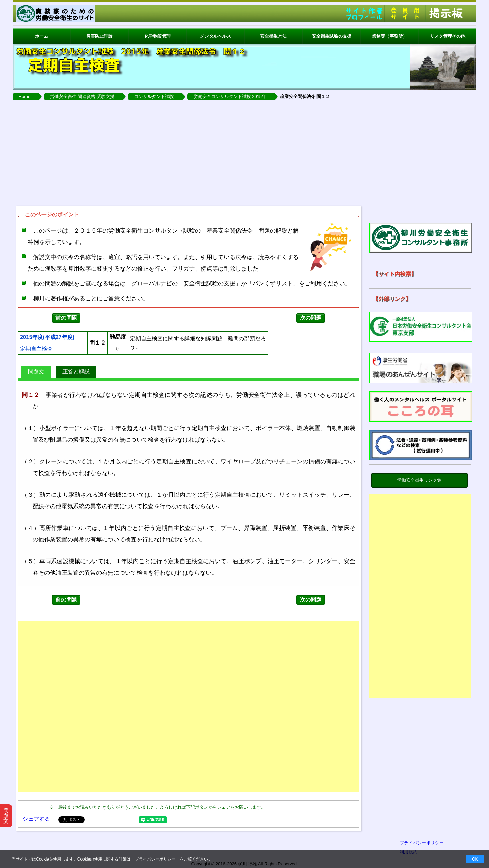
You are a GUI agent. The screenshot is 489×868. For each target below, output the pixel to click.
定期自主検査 (36, 349)
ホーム (42, 36)
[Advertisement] (244, 151)
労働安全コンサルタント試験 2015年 (230, 97)
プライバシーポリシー (155, 859)
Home (25, 97)
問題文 (36, 372)
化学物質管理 (158, 36)
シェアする (36, 819)
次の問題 (311, 318)
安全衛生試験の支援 (332, 36)
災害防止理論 (99, 36)
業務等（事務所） (390, 36)
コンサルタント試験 (154, 97)
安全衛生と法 (273, 36)
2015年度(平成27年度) (47, 337)
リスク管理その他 (448, 36)
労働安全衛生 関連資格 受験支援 (82, 97)
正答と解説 (76, 372)
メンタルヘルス (215, 36)
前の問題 (66, 318)
